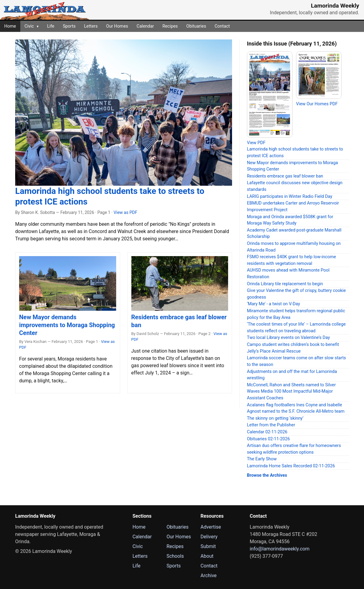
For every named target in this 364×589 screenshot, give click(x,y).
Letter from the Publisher (271, 425)
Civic (32, 26)
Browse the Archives (267, 475)
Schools (175, 556)
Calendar (145, 26)
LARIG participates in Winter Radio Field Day (290, 196)
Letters (91, 26)
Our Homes (117, 26)
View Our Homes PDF (317, 104)
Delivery (209, 537)
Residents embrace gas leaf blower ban (285, 176)
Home (10, 26)
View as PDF (126, 212)
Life (51, 26)
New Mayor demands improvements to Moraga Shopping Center (67, 325)
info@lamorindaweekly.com (280, 549)
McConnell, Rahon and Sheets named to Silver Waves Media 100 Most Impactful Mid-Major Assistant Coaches (291, 391)
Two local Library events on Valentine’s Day (288, 338)
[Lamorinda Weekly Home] (45, 10)
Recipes (170, 26)
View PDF (256, 143)
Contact (222, 26)
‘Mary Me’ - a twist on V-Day (273, 304)
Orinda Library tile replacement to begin (285, 284)
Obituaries (196, 26)
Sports (69, 26)
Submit (208, 546)
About (207, 556)
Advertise (211, 527)
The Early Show (262, 459)
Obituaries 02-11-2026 (268, 439)
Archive (209, 575)
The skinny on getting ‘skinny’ (275, 418)
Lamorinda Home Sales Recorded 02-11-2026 (291, 466)
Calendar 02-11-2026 (267, 432)
